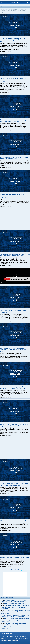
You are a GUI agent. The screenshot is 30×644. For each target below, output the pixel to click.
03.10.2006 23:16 (4, 51)
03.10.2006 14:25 (4, 360)
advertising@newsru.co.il (12, 641)
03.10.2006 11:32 (4, 436)
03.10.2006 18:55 (4, 167)
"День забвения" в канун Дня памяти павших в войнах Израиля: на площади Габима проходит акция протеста (15, 612)
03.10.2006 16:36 (4, 266)
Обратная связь (9, 637)
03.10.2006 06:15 (4, 566)
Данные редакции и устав (21, 639)
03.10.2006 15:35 (4, 321)
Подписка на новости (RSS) (21, 637)
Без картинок (5, 639)
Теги (3, 637)
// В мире (10, 51)
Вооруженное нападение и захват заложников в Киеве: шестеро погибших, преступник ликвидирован (15, 620)
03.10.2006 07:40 (4, 494)
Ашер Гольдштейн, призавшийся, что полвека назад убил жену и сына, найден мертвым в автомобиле (15, 607)
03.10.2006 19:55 (4, 130)
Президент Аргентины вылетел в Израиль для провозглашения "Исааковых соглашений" (15, 601)
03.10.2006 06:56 (4, 531)
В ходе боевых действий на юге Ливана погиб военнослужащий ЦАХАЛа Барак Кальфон (15, 616)
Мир (2, 7)
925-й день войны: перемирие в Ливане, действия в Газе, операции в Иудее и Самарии (14, 624)
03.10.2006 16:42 (4, 206)
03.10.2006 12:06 (4, 397)
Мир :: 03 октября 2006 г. (14, 570)
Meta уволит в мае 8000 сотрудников (14, 604)
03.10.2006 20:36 (4, 93)
